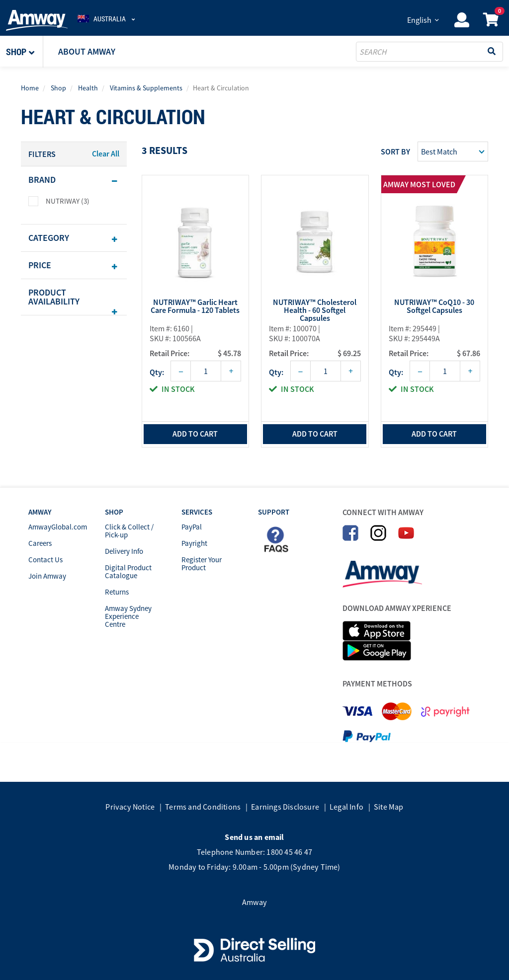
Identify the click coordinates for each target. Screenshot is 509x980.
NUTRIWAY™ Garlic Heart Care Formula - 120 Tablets (195, 306)
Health (88, 88)
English (419, 20)
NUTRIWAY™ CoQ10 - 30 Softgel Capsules (434, 306)
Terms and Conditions (203, 807)
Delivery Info (124, 551)
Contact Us (45, 560)
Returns (117, 592)
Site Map (389, 807)
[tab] (74, 180)
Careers (40, 543)
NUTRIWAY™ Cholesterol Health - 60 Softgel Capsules (315, 310)
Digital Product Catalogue (128, 571)
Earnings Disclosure (285, 807)
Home (30, 88)
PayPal (192, 527)
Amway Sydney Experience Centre (128, 616)
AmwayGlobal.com (58, 527)
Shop (58, 88)
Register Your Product (202, 564)
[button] (25, 52)
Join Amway (47, 576)
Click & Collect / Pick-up (129, 531)
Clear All (106, 153)
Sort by (395, 151)
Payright (194, 543)
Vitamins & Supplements (146, 88)
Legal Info (346, 807)
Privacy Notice (130, 807)
